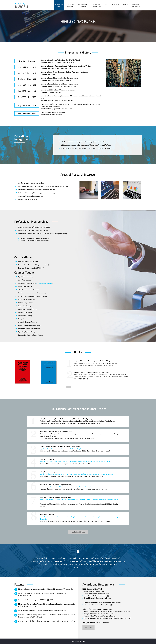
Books (107, 4)
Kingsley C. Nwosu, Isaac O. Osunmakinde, (56, 432)
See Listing (88, 627)
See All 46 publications (78, 532)
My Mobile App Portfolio (44, 283)
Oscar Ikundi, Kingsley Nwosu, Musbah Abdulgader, (60, 446)
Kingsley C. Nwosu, (47, 459)
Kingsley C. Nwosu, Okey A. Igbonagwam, (56, 485)
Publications (116, 4)
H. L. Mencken (79, 568)
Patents (126, 4)
